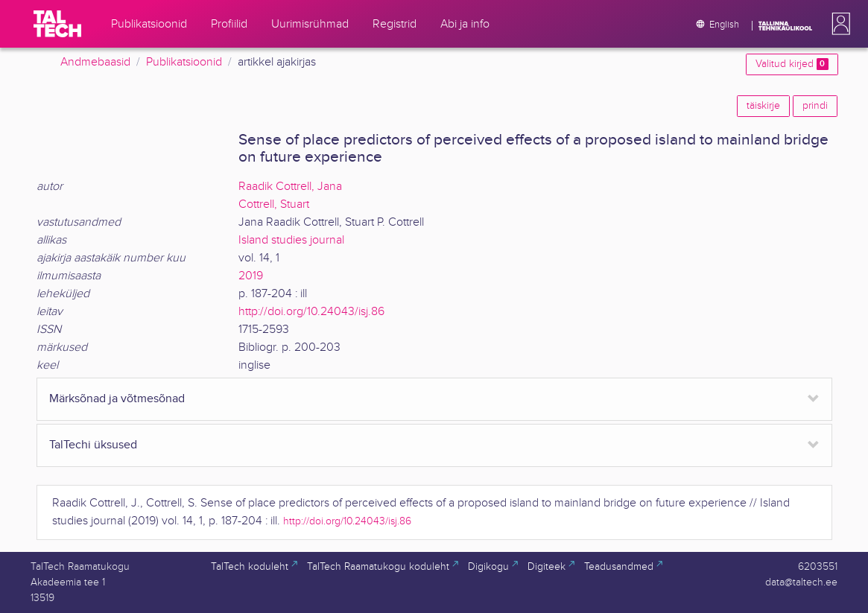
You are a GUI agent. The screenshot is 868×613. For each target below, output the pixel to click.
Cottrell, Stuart (274, 204)
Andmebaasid (95, 62)
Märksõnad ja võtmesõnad (117, 399)
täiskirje (763, 106)
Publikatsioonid (184, 62)
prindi (815, 106)
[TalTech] (57, 24)
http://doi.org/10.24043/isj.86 (311, 312)
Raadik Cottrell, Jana (290, 187)
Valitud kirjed (792, 64)
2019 (251, 276)
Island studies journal (291, 240)
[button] (838, 24)
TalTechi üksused (93, 445)
